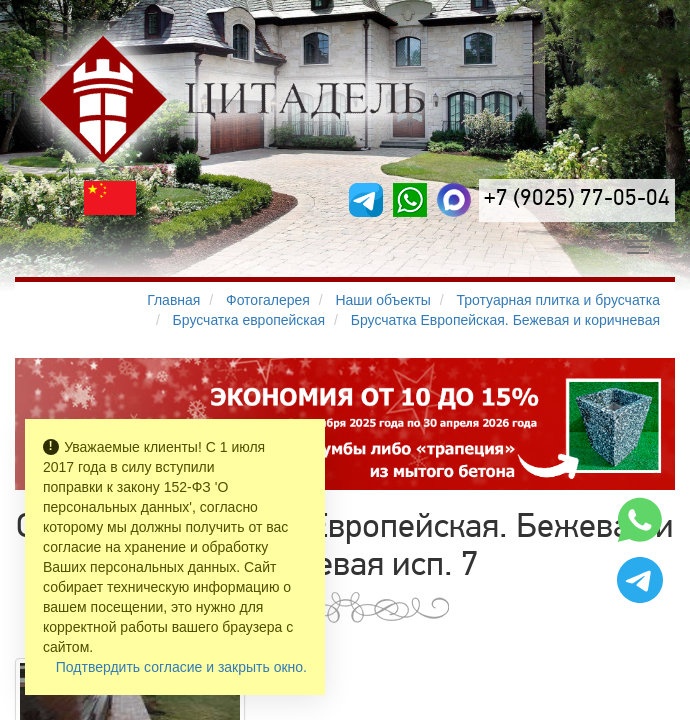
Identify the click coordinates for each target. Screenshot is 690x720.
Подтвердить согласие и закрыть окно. (181, 667)
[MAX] (454, 200)
